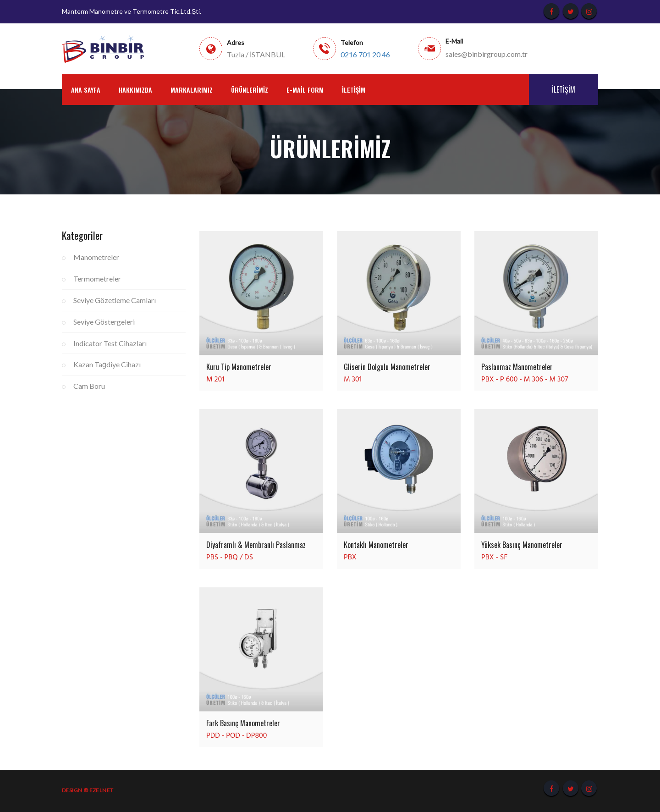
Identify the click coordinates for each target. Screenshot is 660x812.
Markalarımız (192, 90)
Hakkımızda (135, 90)
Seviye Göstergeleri (104, 322)
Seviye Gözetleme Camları (115, 300)
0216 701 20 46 (365, 55)
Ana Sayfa (86, 90)
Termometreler (97, 279)
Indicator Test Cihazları (110, 343)
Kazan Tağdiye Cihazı (107, 364)
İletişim (354, 90)
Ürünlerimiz (250, 90)
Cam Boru (89, 386)
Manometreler (96, 257)
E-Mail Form (305, 90)
